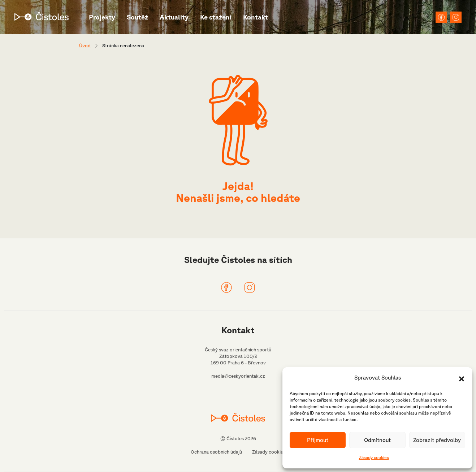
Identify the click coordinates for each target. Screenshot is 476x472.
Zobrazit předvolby (437, 440)
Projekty (102, 17)
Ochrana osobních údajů (216, 452)
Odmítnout (377, 440)
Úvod (85, 46)
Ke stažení (216, 17)
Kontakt (256, 17)
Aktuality (174, 17)
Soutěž (137, 17)
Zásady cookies (374, 457)
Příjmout (318, 440)
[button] (462, 378)
